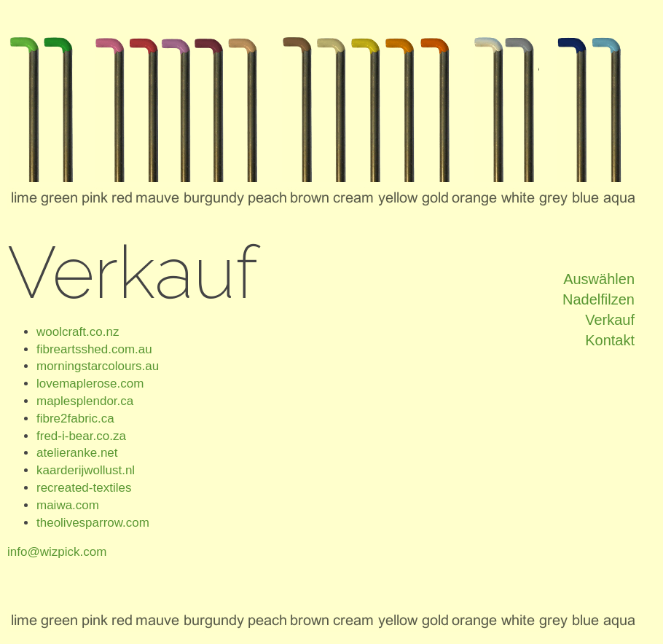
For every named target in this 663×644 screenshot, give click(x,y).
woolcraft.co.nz (78, 332)
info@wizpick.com (57, 552)
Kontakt (610, 340)
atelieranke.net (77, 453)
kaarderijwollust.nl (86, 470)
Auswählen (599, 279)
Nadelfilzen (599, 299)
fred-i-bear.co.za (81, 436)
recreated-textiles (84, 488)
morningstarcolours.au (98, 366)
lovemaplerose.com (90, 384)
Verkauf (610, 320)
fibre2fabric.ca (75, 419)
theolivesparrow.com (93, 523)
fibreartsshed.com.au (94, 349)
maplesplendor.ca (85, 401)
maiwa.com (68, 505)
